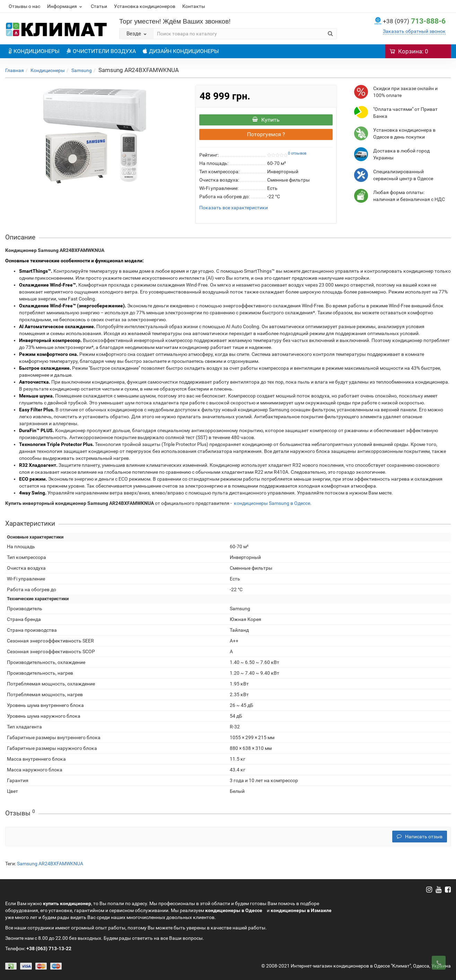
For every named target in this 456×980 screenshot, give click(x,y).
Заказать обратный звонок (414, 31)
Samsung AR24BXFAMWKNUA (50, 864)
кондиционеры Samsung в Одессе (272, 503)
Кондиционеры (48, 70)
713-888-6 (414, 21)
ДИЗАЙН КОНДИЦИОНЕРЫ (181, 51)
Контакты (194, 6)
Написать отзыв (420, 837)
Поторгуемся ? (266, 134)
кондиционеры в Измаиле (301, 910)
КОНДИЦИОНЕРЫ (34, 51)
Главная (15, 70)
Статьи (99, 6)
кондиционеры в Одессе (234, 910)
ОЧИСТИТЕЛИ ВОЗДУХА (101, 51)
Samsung (82, 70)
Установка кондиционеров (145, 6)
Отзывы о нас (24, 6)
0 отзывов (297, 153)
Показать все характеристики (234, 208)
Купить (266, 120)
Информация (65, 6)
